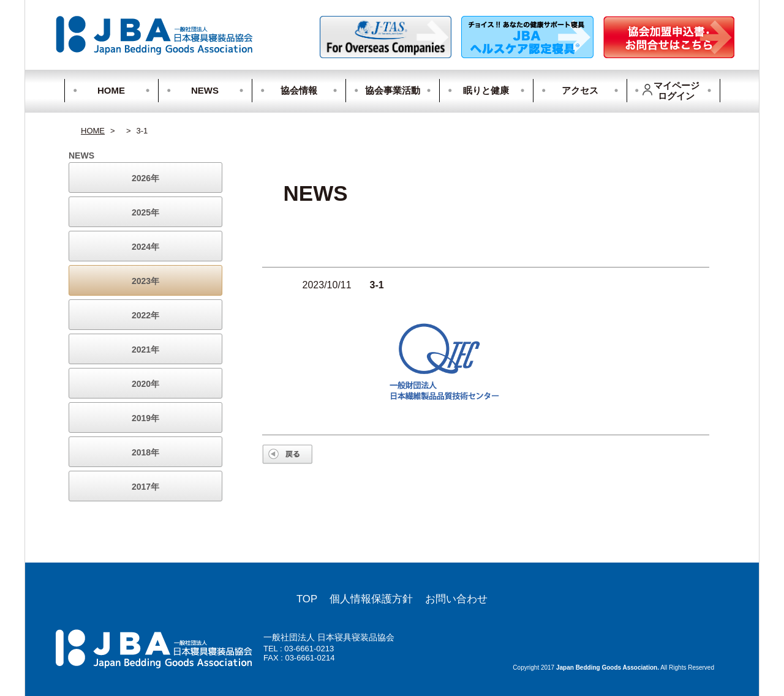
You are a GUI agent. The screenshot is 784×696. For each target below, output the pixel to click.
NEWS (205, 90)
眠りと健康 (486, 90)
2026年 (145, 178)
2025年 (145, 212)
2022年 (145, 315)
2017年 (145, 487)
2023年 (145, 281)
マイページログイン (671, 91)
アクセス (580, 90)
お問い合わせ (456, 599)
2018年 (145, 452)
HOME (111, 90)
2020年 (145, 384)
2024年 (145, 247)
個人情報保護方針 (371, 599)
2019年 (145, 418)
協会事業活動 (393, 90)
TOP (307, 599)
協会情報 (299, 90)
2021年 (145, 350)
